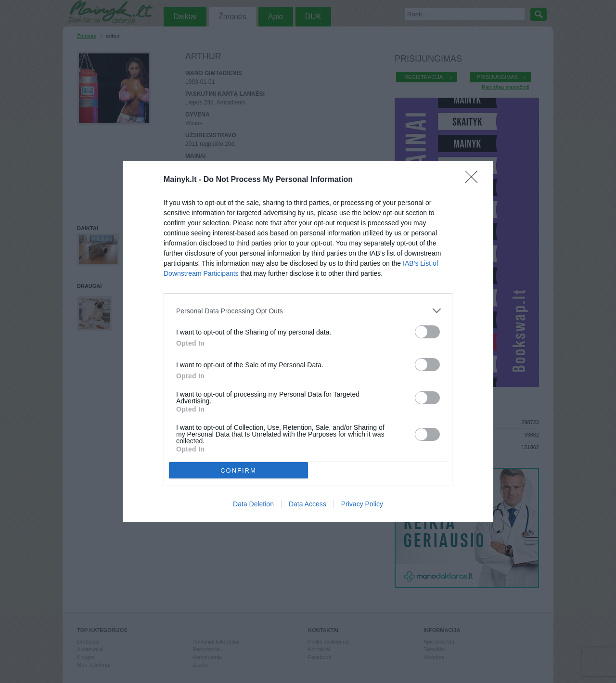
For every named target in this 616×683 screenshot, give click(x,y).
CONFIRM (238, 470)
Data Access (308, 504)
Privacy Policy (362, 504)
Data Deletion (253, 504)
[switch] (427, 332)
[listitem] (308, 311)
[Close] (475, 180)
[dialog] (308, 341)
